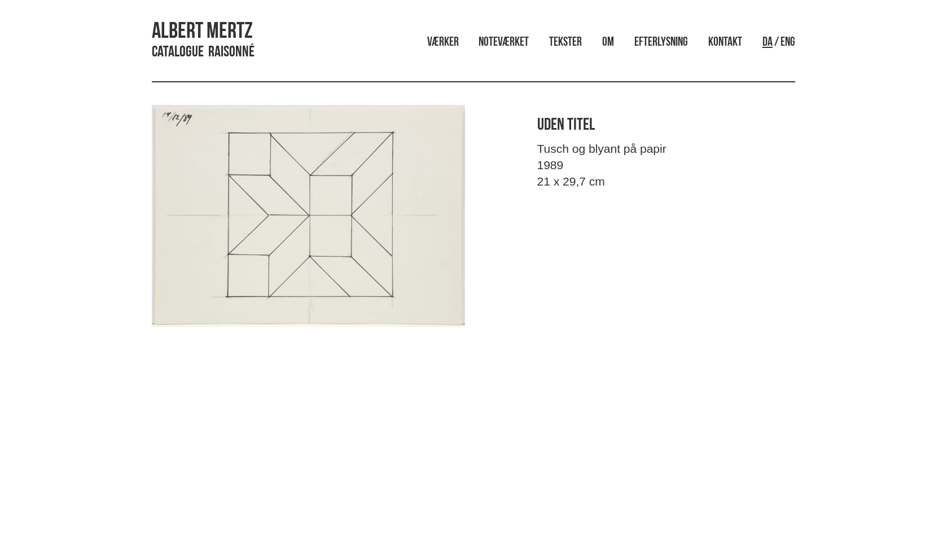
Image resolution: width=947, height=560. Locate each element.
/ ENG (779, 43)
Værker (443, 43)
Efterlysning (661, 43)
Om (608, 43)
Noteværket (504, 43)
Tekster (565, 43)
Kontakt (725, 43)
